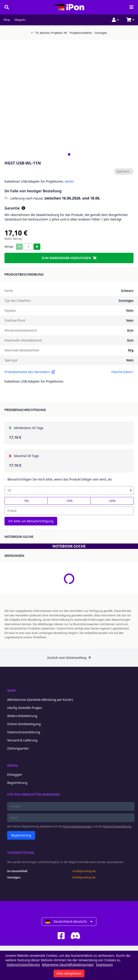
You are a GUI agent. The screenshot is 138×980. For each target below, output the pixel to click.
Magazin (20, 20)
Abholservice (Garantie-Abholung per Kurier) (40, 700)
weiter (69, 181)
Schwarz (127, 291)
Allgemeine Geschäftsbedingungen (68, 965)
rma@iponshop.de (84, 871)
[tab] (69, 154)
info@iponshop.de (84, 878)
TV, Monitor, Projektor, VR (49, 33)
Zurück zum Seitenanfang (69, 658)
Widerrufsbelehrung (22, 716)
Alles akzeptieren (69, 973)
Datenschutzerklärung (24, 732)
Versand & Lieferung (22, 740)
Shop (7, 20)
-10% (69, 501)
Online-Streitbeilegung (24, 724)
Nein (130, 310)
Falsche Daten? (122, 372)
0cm (130, 330)
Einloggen (15, 774)
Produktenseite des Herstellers (30, 372)
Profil (13, 765)
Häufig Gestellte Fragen (25, 708)
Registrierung (17, 783)
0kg (131, 350)
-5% (26, 501)
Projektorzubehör (80, 33)
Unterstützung (21, 853)
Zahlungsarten (18, 748)
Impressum (104, 965)
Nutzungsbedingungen (77, 826)
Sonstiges (100, 33)
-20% (112, 501)
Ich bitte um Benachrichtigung (31, 521)
